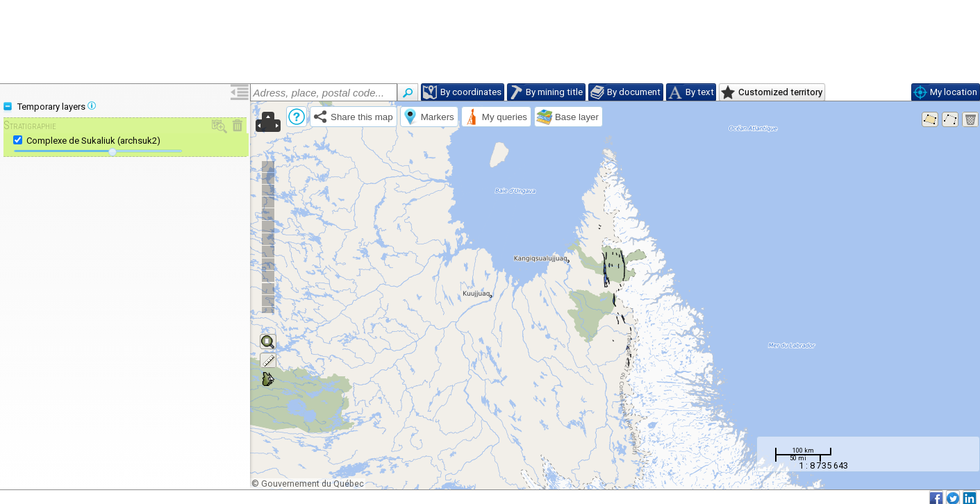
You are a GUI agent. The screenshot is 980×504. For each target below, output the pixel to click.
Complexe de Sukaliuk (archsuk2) (93, 141)
